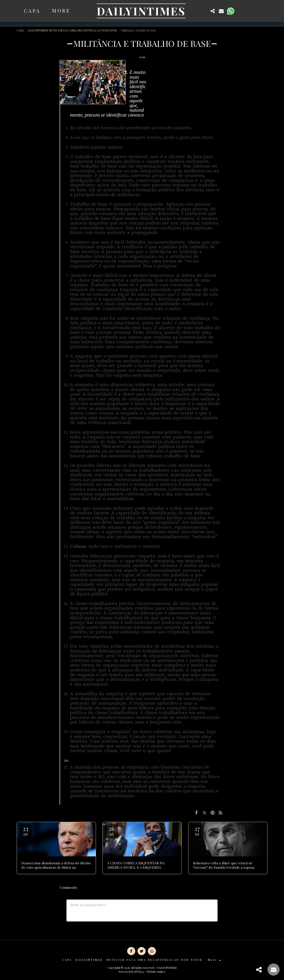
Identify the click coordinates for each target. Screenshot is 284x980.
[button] (204, 11)
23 (26, 831)
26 (112, 831)
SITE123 (139, 972)
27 (197, 831)
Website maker (156, 972)
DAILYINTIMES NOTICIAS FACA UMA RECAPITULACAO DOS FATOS (72, 30)
